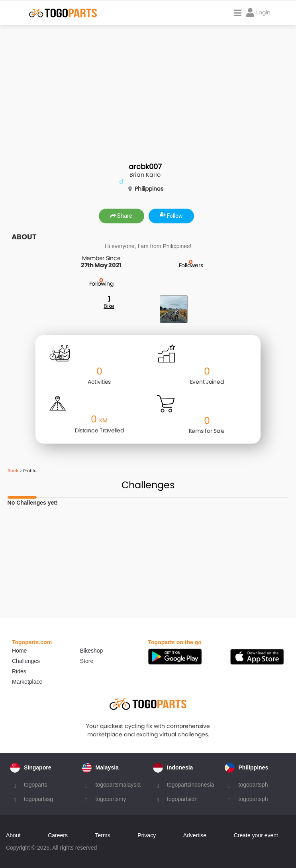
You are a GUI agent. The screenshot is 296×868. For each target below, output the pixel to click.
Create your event (256, 835)
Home (19, 651)
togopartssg (38, 799)
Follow (171, 216)
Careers (58, 835)
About (13, 835)
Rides (19, 671)
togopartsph (253, 785)
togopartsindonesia (190, 785)
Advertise (195, 835)
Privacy (147, 835)
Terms (103, 835)
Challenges (26, 661)
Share (121, 216)
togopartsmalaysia (118, 785)
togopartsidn (182, 799)
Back (13, 471)
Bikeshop (92, 651)
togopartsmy (111, 799)
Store (87, 661)
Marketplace (27, 682)
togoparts (35, 785)
